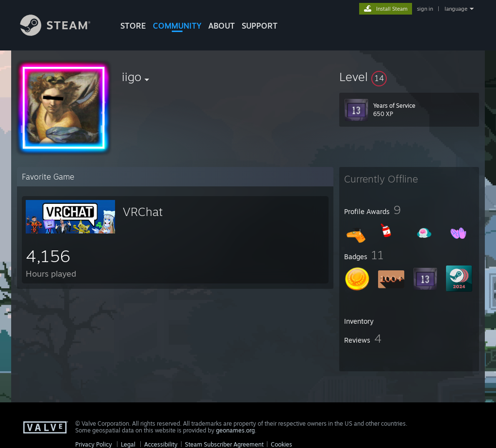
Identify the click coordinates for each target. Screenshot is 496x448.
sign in (425, 9)
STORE (133, 26)
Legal (128, 444)
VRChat (143, 212)
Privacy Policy (94, 444)
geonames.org (235, 430)
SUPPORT (260, 26)
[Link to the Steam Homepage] (63, 33)
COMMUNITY (177, 26)
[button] (409, 77)
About (222, 26)
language (456, 9)
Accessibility (161, 444)
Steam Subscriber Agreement (224, 444)
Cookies (281, 444)
